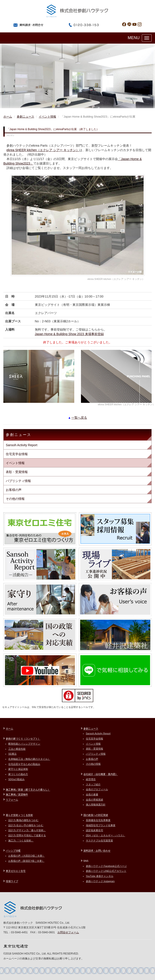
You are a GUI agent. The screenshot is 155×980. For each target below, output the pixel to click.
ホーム (8, 117)
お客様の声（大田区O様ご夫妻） (27, 856)
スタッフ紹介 (93, 784)
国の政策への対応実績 (96, 815)
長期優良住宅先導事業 (98, 820)
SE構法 (12, 754)
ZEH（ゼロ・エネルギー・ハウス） (106, 835)
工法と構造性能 (17, 749)
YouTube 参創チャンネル (100, 876)
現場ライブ (12, 881)
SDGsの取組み (16, 779)
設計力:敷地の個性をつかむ (23, 820)
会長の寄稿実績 (94, 800)
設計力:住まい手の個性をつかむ (26, 825)
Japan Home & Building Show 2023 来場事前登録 (69, 334)
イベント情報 (47, 117)
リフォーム (12, 800)
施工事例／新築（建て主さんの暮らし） (28, 790)
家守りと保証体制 (18, 769)
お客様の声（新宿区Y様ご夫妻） (26, 861)
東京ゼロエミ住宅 (16, 871)
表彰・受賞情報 (17, 472)
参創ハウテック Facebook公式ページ (106, 866)
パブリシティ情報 (18, 481)
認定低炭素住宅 (94, 830)
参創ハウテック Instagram (100, 881)
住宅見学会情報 (17, 454)
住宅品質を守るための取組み (24, 764)
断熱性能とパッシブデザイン (24, 744)
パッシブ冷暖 (13, 851)
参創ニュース (25, 117)
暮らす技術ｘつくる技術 (19, 815)
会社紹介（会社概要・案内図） (101, 774)
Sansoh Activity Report (22, 445)
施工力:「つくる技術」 (21, 841)
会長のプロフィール (97, 789)
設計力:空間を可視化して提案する (27, 835)
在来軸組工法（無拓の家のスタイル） (29, 759)
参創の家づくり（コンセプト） (23, 739)
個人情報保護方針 (96, 805)
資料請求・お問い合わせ (97, 851)
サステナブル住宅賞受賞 (99, 841)
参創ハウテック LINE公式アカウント (106, 871)
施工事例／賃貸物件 (17, 794)
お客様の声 (14, 490)
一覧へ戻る (79, 418)
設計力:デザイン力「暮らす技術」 (27, 830)
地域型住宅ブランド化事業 (101, 825)
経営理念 (91, 779)
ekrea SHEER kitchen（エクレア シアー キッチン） (43, 150)
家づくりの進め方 (18, 774)
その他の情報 (15, 499)
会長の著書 (92, 794)
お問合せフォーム (68, 932)
